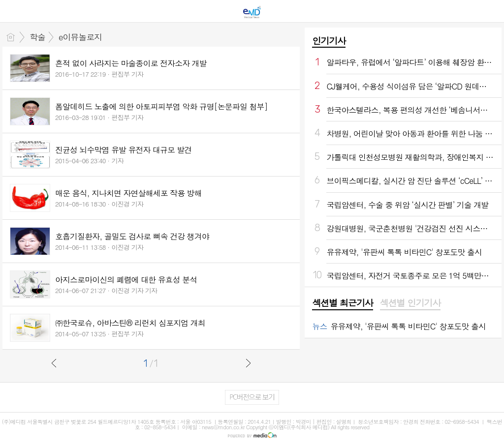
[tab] (342, 303)
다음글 (248, 363)
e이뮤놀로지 (80, 37)
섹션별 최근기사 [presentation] (342, 303)
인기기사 (329, 41)
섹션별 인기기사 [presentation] (410, 303)
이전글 (54, 363)
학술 (37, 37)
